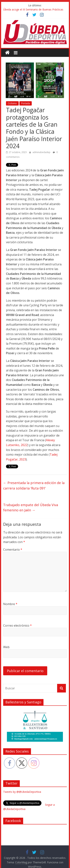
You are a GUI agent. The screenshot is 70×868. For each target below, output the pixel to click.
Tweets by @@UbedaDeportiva (22, 792)
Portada (26, 103)
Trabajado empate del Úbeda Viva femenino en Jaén (31, 508)
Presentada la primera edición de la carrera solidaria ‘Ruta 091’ (34, 485)
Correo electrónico (17, 626)
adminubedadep (42, 152)
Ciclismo (12, 103)
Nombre (10, 604)
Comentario (13, 550)
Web (6, 647)
